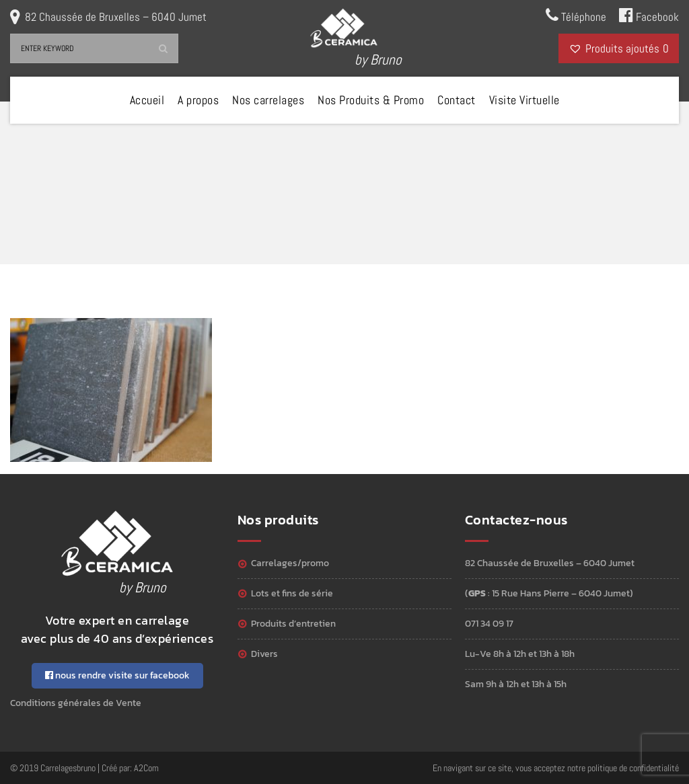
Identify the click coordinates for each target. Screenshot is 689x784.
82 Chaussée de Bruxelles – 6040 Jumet (116, 17)
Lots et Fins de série (292, 593)
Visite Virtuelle (524, 100)
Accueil (147, 100)
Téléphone (576, 15)
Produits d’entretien (293, 624)
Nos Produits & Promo (371, 100)
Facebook (649, 15)
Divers (264, 654)
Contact (457, 100)
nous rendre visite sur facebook (117, 675)
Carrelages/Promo (290, 563)
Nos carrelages (268, 100)
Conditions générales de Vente (76, 703)
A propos (198, 100)
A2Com (146, 768)
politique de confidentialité (633, 768)
